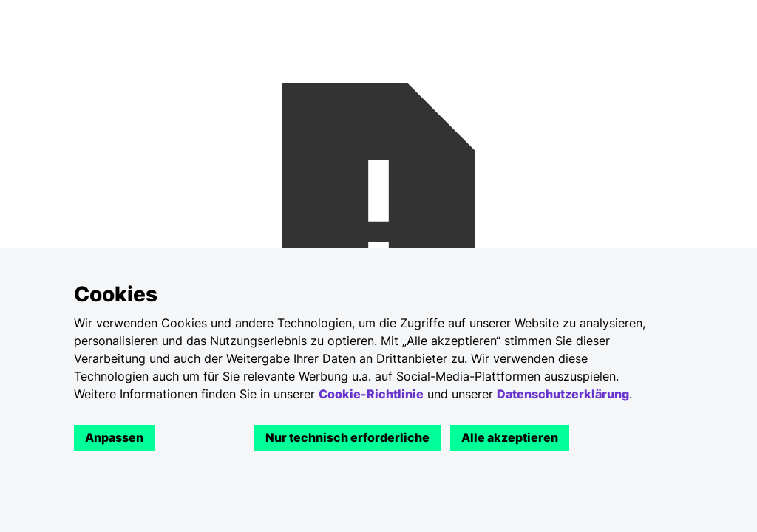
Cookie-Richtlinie (371, 394)
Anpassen (114, 437)
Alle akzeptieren (510, 437)
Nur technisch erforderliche (347, 437)
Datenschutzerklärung (563, 394)
